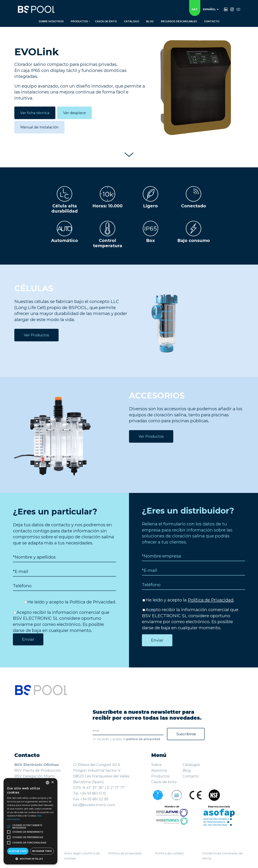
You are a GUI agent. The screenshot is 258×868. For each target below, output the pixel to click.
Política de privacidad (125, 853)
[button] (30, 859)
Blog (187, 770)
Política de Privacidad (92, 602)
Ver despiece (74, 113)
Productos (160, 776)
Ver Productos (36, 335)
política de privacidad (143, 739)
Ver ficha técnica (35, 113)
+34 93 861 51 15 (93, 793)
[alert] (30, 821)
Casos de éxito (164, 782)
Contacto (191, 776)
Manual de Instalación (39, 127)
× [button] (52, 782)
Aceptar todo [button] (18, 851)
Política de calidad (169, 853)
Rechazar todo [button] (42, 851)
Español (211, 9)
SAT (195, 9)
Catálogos (191, 765)
